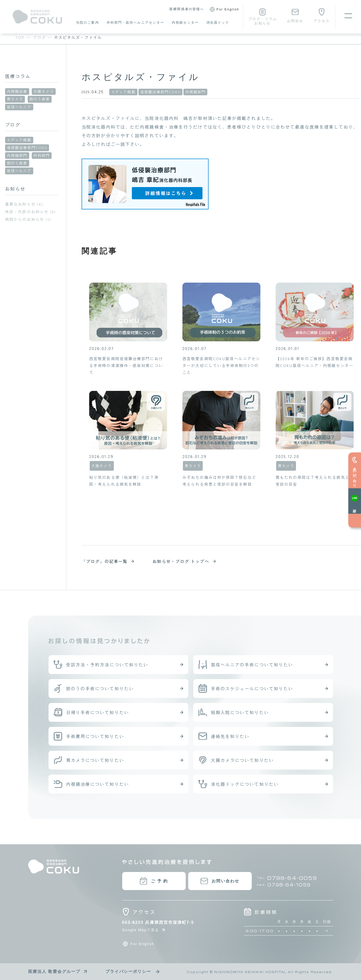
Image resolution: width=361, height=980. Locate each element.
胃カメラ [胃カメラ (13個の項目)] (15, 99)
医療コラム (18, 76)
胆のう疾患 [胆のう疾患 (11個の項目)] (17, 163)
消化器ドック (218, 22)
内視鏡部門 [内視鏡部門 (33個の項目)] (17, 155)
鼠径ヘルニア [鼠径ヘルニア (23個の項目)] (19, 107)
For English (224, 9)
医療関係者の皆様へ (187, 9)
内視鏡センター (185, 22)
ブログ (39, 37)
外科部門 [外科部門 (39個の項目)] (42, 155)
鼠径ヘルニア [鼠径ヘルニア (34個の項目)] (19, 171)
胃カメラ (193, 466)
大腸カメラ (102, 466)
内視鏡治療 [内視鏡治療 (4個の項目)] (17, 91)
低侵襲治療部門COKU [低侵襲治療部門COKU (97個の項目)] (27, 147)
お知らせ (15, 189)
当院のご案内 (88, 22)
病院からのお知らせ (25, 219)
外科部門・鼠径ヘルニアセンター (136, 22)
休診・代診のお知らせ (27, 212)
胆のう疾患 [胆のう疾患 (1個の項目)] (40, 99)
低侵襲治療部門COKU (160, 92)
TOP (20, 37)
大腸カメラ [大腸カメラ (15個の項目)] (44, 91)
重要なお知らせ (20, 204)
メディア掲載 (123, 92)
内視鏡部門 (195, 92)
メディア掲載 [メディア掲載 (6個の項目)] (19, 140)
